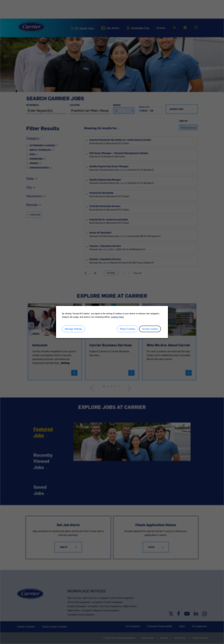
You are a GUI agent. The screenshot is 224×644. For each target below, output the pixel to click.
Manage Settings (73, 329)
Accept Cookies (150, 329)
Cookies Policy (117, 317)
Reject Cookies (128, 329)
